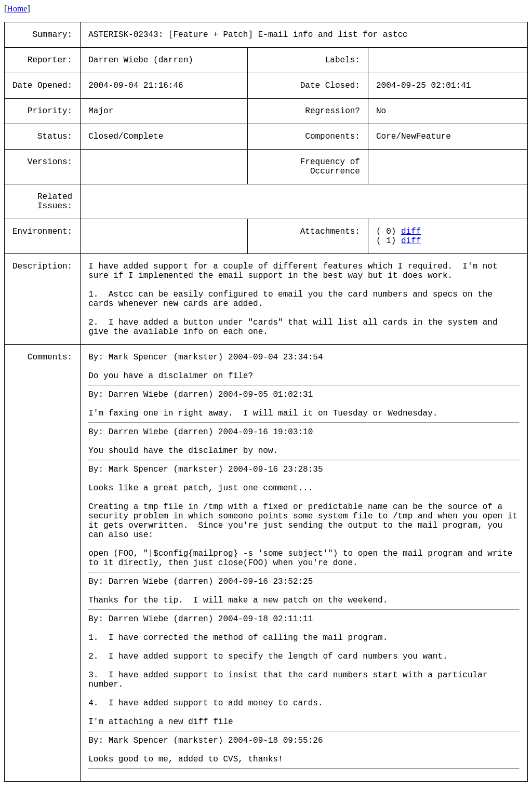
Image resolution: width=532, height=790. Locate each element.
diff (411, 232)
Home (17, 9)
